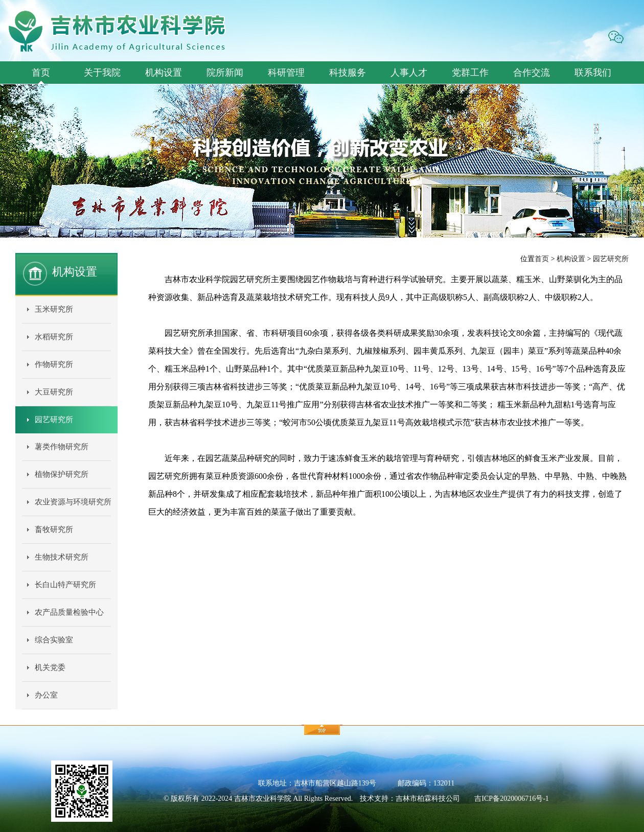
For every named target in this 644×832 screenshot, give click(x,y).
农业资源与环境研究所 (73, 502)
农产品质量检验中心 (69, 612)
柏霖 (424, 799)
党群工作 (470, 73)
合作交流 (532, 73)
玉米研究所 (54, 309)
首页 (41, 73)
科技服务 (348, 73)
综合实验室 (54, 640)
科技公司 (446, 799)
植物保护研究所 (62, 474)
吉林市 (406, 799)
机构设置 (164, 73)
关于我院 (102, 73)
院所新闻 (225, 73)
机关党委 (50, 667)
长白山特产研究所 (65, 585)
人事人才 (409, 73)
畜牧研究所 (54, 529)
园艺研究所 (54, 420)
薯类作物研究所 (62, 447)
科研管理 (286, 73)
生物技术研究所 (62, 557)
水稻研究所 (54, 337)
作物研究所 (54, 364)
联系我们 (593, 73)
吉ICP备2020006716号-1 (511, 799)
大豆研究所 (54, 392)
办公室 (46, 695)
